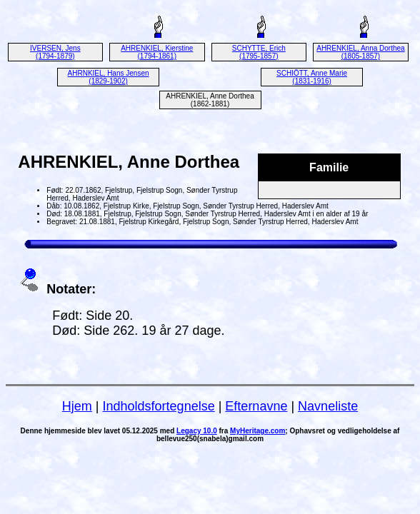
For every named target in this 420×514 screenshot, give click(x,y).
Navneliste (328, 406)
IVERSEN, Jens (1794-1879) (55, 52)
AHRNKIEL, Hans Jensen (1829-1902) (109, 77)
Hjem (77, 406)
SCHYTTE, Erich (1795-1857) (259, 52)
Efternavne (256, 406)
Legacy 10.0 (197, 431)
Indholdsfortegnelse (159, 406)
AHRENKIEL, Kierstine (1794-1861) (157, 52)
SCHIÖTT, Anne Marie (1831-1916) (312, 77)
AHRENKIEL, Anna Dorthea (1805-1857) (360, 52)
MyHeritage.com (257, 431)
